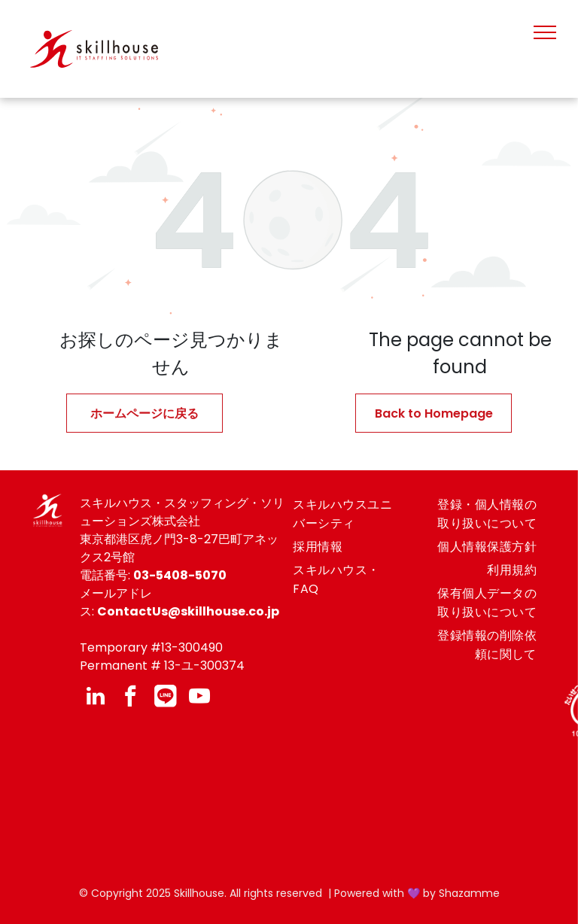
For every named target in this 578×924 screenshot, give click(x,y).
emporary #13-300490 (155, 647)
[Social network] (165, 698)
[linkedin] (96, 698)
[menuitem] (348, 514)
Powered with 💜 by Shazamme (417, 893)
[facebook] (130, 698)
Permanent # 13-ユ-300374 (162, 666)
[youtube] (199, 698)
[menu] (545, 32)
